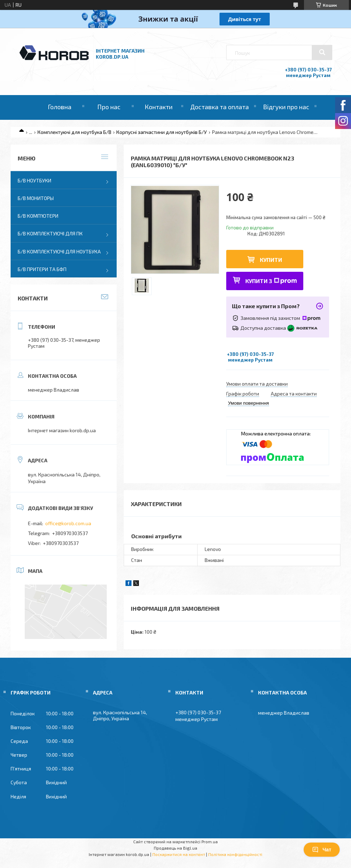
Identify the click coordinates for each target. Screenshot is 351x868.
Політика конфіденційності (235, 854)
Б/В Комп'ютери (38, 216)
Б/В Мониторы (36, 198)
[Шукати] (322, 52)
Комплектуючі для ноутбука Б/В (74, 132)
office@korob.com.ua (68, 523)
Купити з (271, 281)
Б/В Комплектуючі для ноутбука (59, 251)
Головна (60, 107)
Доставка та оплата (220, 107)
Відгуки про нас (286, 107)
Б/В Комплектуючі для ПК (50, 233)
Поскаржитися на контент (179, 854)
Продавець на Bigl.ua (175, 848)
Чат (322, 850)
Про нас (109, 107)
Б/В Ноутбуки (34, 180)
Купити (271, 260)
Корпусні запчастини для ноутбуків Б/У (162, 132)
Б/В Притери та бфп (42, 269)
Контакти (159, 107)
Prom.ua (210, 841)
